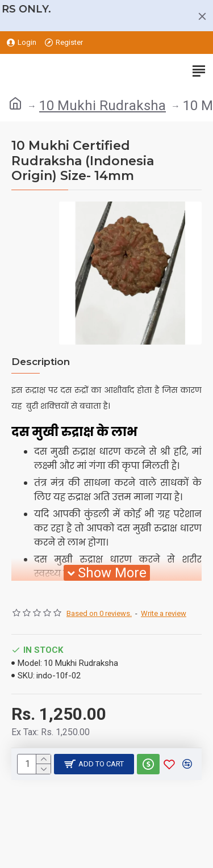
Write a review (164, 613)
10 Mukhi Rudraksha (103, 106)
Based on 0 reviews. (99, 613)
